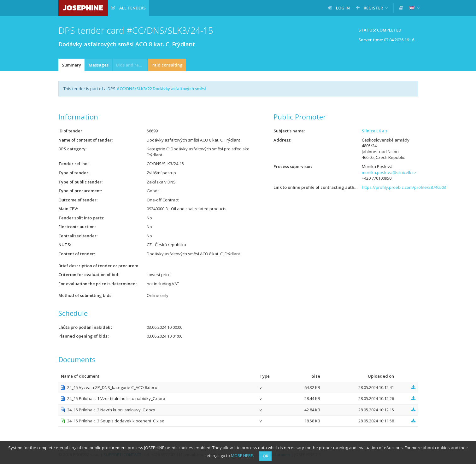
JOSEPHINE (83, 8)
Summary (71, 65)
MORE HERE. (242, 455)
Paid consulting (167, 65)
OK (265, 456)
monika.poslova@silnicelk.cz (389, 172)
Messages (99, 65)
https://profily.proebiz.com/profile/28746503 (404, 187)
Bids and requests (132, 65)
